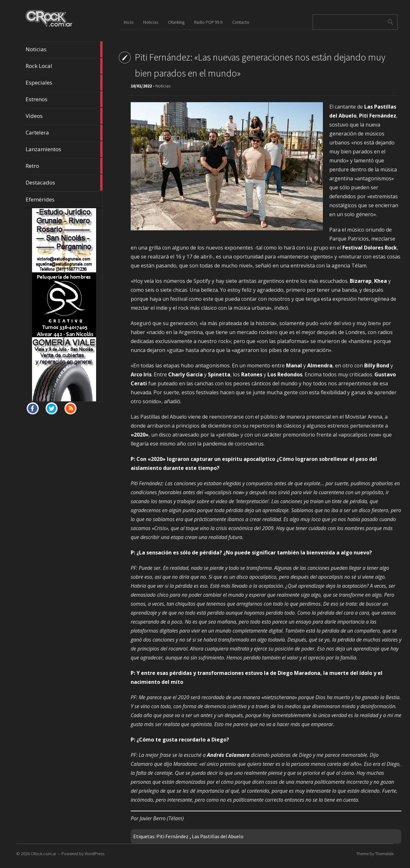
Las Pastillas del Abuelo (218, 836)
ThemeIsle (384, 854)
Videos (64, 116)
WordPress (94, 854)
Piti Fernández (172, 836)
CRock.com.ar (43, 854)
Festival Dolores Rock (370, 248)
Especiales (64, 83)
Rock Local (64, 66)
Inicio (129, 22)
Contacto (241, 22)
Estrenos (64, 99)
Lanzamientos (64, 149)
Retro (64, 166)
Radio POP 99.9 (208, 22)
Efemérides (40, 199)
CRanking (176, 22)
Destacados (64, 183)
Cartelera (64, 133)
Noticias (64, 49)
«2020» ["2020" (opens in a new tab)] (140, 435)
